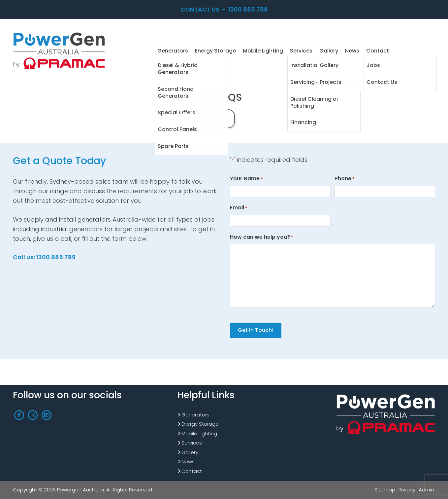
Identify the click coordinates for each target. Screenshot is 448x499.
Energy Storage (200, 424)
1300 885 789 (248, 9)
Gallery (190, 452)
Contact (192, 471)
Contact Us (200, 9)
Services (192, 443)
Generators (195, 415)
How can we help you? (262, 237)
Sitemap (385, 490)
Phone (345, 178)
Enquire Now (210, 118)
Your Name (246, 178)
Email (239, 208)
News (188, 462)
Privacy (407, 490)
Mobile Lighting (199, 433)
